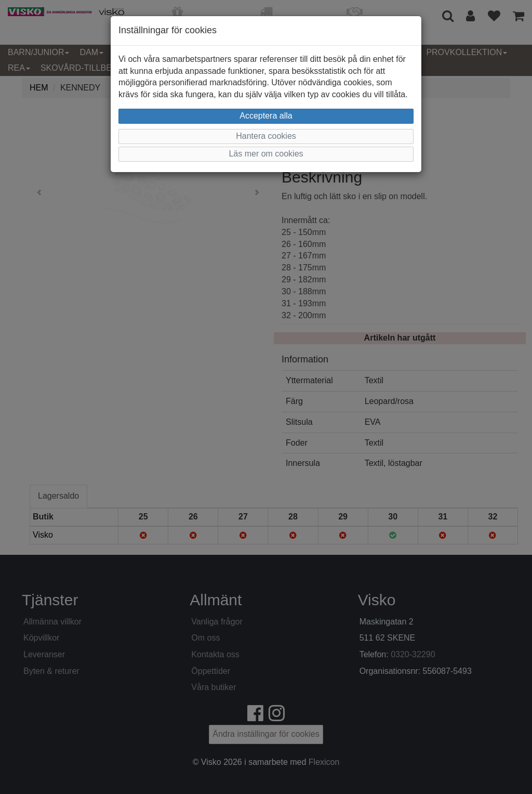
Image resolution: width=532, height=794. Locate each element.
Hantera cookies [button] (266, 136)
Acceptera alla (266, 116)
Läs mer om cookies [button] (266, 154)
